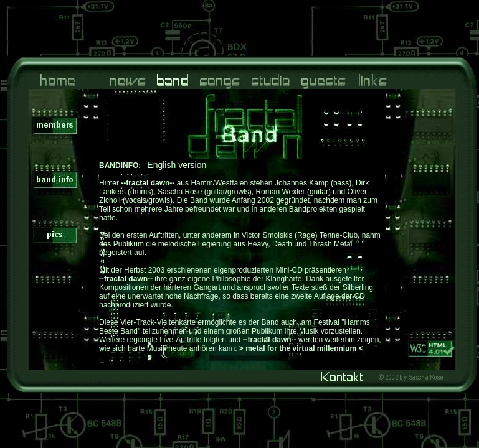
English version (177, 165)
